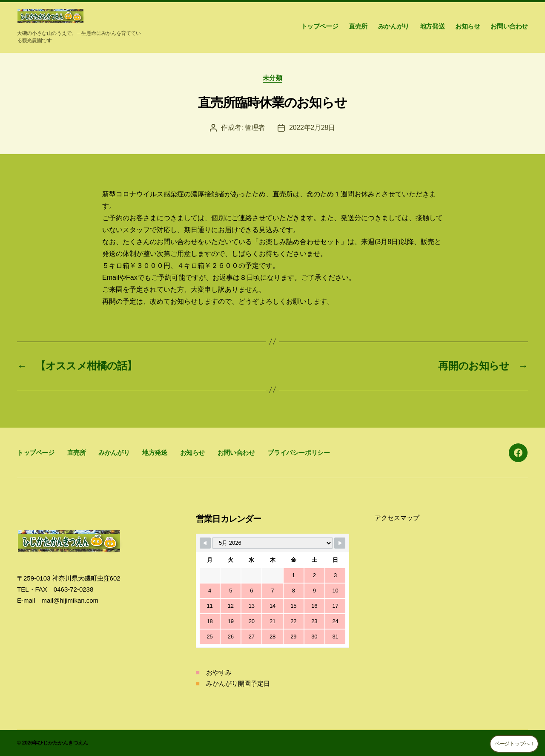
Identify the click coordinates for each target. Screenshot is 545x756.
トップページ (320, 26)
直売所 (358, 26)
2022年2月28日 (312, 128)
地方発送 (432, 26)
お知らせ (468, 26)
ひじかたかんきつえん (63, 743)
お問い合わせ (509, 26)
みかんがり (394, 26)
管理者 (255, 128)
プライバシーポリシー (298, 453)
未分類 (273, 78)
